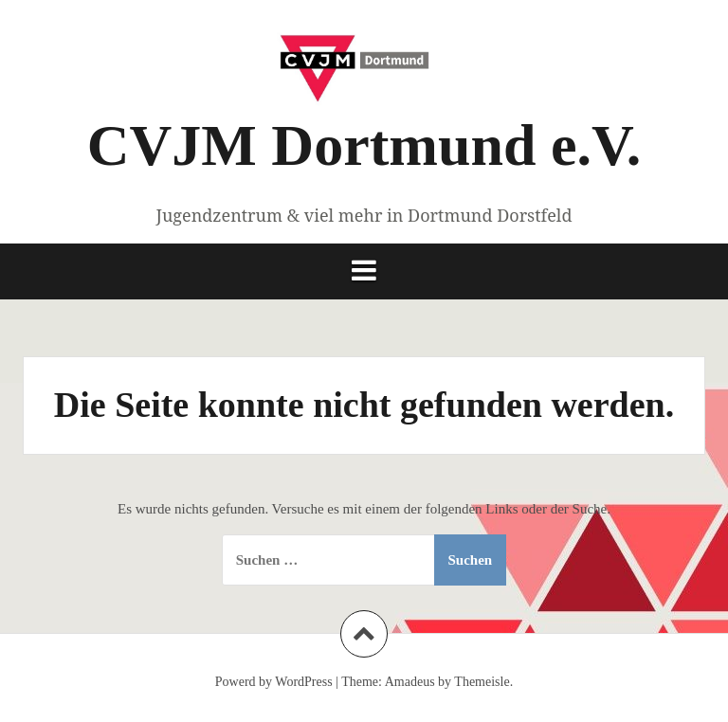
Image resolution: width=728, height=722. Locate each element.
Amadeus (410, 682)
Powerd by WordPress (274, 682)
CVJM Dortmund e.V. (364, 145)
